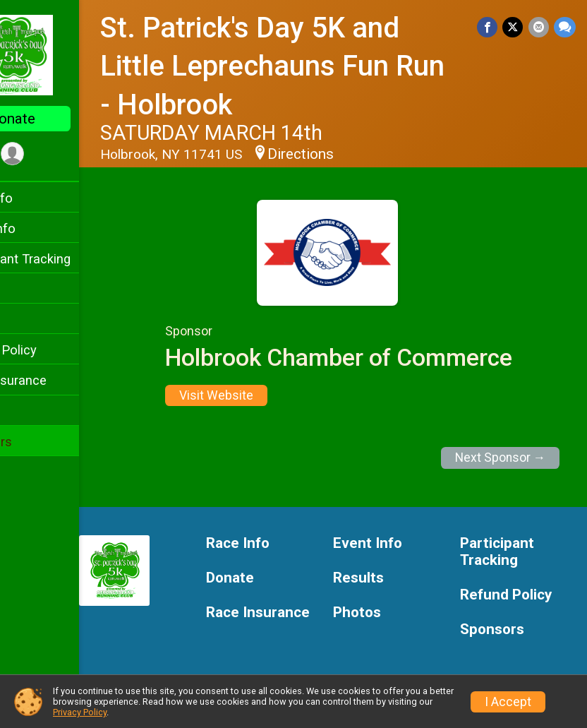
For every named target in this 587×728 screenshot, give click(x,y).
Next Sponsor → (501, 458)
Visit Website (244, 395)
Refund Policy (52, 350)
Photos (32, 411)
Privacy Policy (80, 712)
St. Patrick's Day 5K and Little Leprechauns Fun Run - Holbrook (305, 66)
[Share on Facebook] (490, 28)
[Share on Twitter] (515, 28)
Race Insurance (56, 380)
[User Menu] (67, 155)
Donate (67, 119)
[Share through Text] (565, 28)
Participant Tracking (68, 259)
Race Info (40, 198)
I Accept (508, 702)
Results (33, 320)
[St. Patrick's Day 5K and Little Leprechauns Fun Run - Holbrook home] (67, 54)
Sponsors (39, 442)
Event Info (41, 228)
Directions (356, 154)
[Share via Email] (539, 28)
